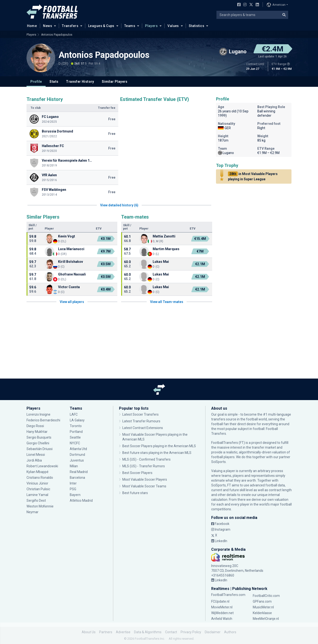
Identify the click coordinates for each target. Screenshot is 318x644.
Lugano (226, 153)
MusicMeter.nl (263, 607)
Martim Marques (166, 249)
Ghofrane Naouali (72, 274)
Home (31, 26)
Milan (74, 466)
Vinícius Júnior (37, 483)
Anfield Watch (222, 619)
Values (173, 26)
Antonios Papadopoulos (57, 35)
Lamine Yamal (37, 495)
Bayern (75, 495)
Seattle (75, 437)
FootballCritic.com (266, 596)
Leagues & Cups (101, 26)
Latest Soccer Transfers (140, 414)
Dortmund (77, 455)
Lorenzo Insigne (38, 414)
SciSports (218, 462)
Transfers (70, 26)
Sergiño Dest (36, 501)
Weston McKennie (40, 506)
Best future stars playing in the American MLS (157, 453)
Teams (130, 26)
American (276, 5)
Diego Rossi (35, 426)
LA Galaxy (77, 420)
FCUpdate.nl (220, 601)
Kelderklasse (262, 613)
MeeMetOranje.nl (266, 619)
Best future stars (135, 493)
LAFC (74, 414)
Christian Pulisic (38, 489)
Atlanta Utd (78, 449)
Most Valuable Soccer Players (145, 479)
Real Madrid (79, 472)
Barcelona (77, 478)
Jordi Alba (34, 460)
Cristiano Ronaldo (40, 478)
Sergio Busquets (39, 437)
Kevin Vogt (67, 236)
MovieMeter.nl (222, 607)
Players (151, 26)
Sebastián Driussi (40, 449)
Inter (73, 483)
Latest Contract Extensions (143, 428)
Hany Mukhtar (37, 432)
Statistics (197, 26)
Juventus (77, 460)
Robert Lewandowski (42, 466)
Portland (76, 432)
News (48, 26)
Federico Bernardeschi (43, 420)
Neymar (32, 512)
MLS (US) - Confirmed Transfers (146, 459)
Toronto (76, 426)
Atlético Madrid (81, 501)
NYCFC (75, 443)
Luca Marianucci (71, 249)
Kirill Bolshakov (70, 262)
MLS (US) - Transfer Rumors (144, 466)
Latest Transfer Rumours (141, 421)
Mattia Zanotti (164, 236)
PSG (73, 489)
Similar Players (115, 82)
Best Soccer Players (137, 473)
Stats (54, 82)
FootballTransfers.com (228, 595)
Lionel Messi (36, 455)
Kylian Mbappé (38, 472)
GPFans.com (262, 601)
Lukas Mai (161, 262)
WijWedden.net (222, 613)
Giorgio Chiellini (38, 443)
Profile (36, 82)
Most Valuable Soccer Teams (144, 486)
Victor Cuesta (69, 287)
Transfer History (80, 82)
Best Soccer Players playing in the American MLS (159, 446)
